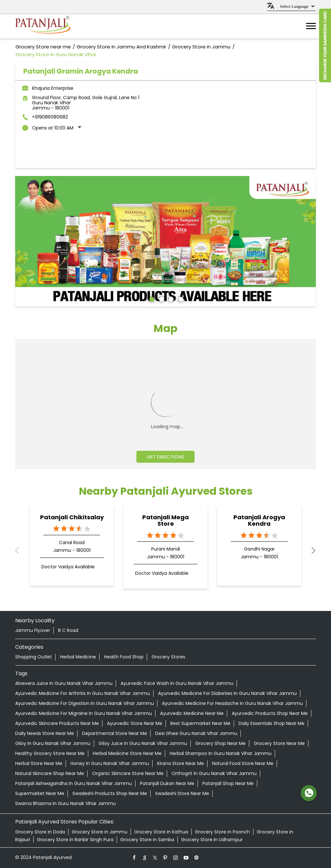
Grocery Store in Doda (40, 832)
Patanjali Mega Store (165, 521)
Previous (20, 551)
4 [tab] (180, 298)
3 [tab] (170, 298)
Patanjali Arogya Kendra (259, 521)
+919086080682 (50, 117)
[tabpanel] (165, 241)
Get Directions (165, 457)
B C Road (68, 630)
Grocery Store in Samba (147, 840)
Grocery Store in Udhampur (212, 840)
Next (311, 551)
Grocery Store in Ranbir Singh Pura (75, 840)
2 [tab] (161, 298)
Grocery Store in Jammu (100, 832)
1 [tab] (151, 298)
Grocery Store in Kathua (161, 832)
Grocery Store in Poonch (222, 832)
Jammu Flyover (33, 630)
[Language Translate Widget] (296, 6)
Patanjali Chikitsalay (72, 517)
